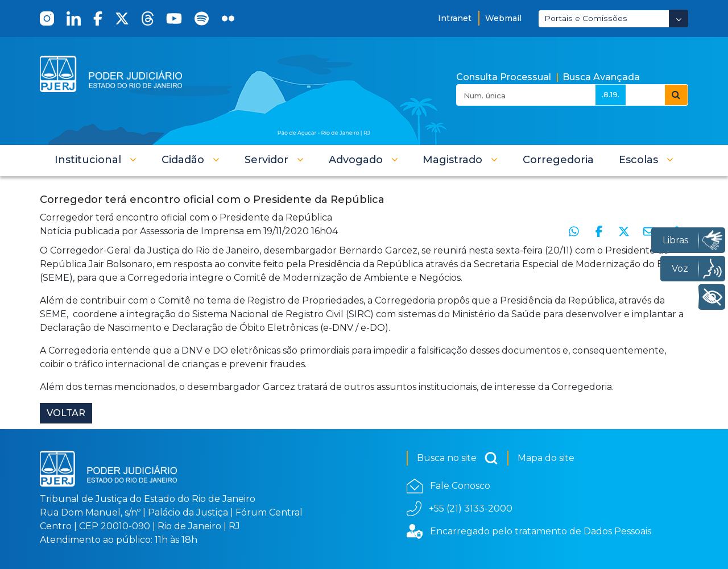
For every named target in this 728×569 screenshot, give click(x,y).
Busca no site (458, 458)
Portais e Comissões (586, 18)
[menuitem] (558, 160)
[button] (96, 160)
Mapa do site (546, 458)
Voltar (66, 413)
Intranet (455, 18)
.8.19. (611, 94)
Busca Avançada (601, 77)
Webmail (503, 18)
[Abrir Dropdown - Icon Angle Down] (679, 18)
